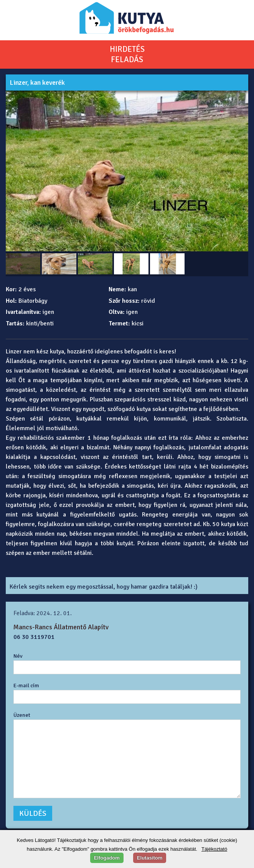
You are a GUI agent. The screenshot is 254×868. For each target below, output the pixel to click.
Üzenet (22, 715)
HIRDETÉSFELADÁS (127, 54)
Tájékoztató (214, 849)
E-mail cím (26, 685)
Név (18, 656)
